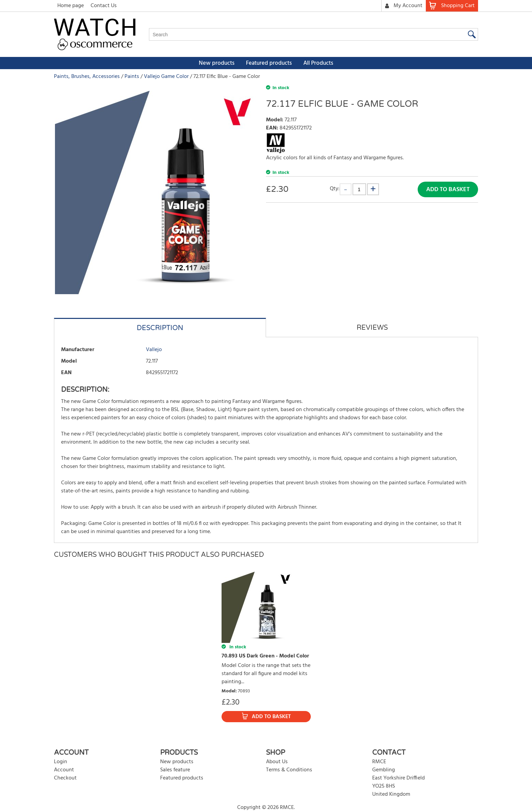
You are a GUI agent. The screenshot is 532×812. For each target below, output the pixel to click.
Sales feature (175, 770)
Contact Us (104, 6)
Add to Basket (448, 190)
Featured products (269, 63)
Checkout (65, 778)
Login (61, 762)
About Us (277, 762)
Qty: (335, 189)
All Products (318, 63)
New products (217, 63)
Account (64, 770)
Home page (71, 6)
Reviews (372, 328)
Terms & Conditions (289, 770)
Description (160, 328)
